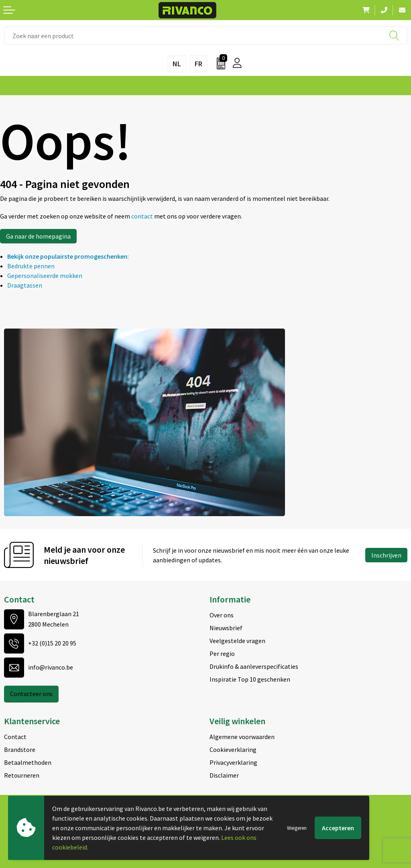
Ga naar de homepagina (38, 236)
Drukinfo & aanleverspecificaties (254, 666)
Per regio (222, 654)
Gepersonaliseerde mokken (45, 276)
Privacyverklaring (233, 762)
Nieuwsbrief (226, 628)
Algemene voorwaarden (242, 737)
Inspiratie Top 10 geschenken (250, 679)
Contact (15, 737)
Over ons (222, 615)
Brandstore (20, 750)
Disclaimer (224, 775)
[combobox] (206, 36)
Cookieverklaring (233, 750)
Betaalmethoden (28, 762)
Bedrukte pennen (31, 266)
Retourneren (22, 775)
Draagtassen (25, 285)
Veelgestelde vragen (237, 641)
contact (143, 216)
